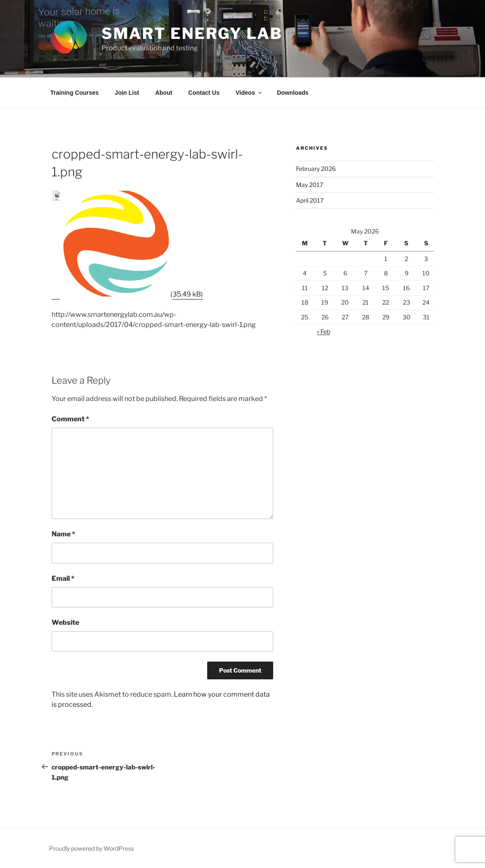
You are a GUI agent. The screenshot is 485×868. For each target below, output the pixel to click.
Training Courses (74, 93)
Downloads (293, 93)
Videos (249, 93)
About (164, 93)
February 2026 (316, 169)
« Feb (323, 331)
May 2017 (310, 185)
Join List (127, 93)
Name (63, 534)
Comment (70, 419)
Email (63, 578)
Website (65, 622)
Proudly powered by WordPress (92, 848)
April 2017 (310, 200)
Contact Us (204, 93)
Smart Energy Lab (192, 33)
